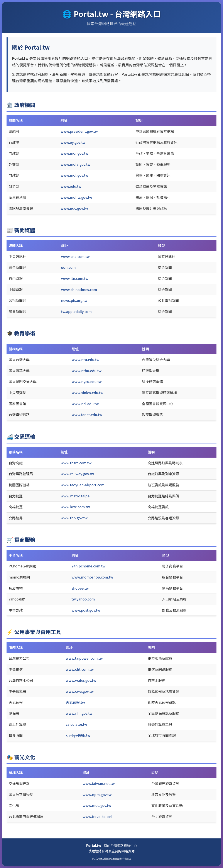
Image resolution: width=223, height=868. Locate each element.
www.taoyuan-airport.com (83, 485)
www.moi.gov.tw (74, 153)
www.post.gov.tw (86, 610)
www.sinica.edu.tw (88, 393)
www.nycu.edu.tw (87, 381)
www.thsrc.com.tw (76, 463)
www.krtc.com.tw (75, 507)
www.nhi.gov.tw (79, 713)
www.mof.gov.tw (74, 175)
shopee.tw (80, 588)
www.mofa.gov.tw (75, 164)
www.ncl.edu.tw (85, 404)
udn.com (68, 267)
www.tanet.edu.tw (87, 415)
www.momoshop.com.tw (92, 577)
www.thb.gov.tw (74, 518)
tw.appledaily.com (76, 311)
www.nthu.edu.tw (87, 371)
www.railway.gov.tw (77, 474)
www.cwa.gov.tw (80, 691)
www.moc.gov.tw (97, 805)
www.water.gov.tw (81, 680)
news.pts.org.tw (74, 300)
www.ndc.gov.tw (74, 208)
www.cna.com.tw (75, 256)
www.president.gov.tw (79, 131)
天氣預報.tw (75, 702)
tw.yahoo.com (83, 599)
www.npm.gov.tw (97, 794)
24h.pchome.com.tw (88, 566)
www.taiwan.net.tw (99, 783)
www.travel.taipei (97, 816)
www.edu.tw (71, 186)
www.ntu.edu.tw (86, 360)
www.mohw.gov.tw (76, 197)
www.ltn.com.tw (75, 278)
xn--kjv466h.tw (78, 735)
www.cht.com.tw (80, 669)
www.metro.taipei (76, 496)
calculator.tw (76, 724)
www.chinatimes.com (79, 289)
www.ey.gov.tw (73, 142)
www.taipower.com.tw (84, 658)
